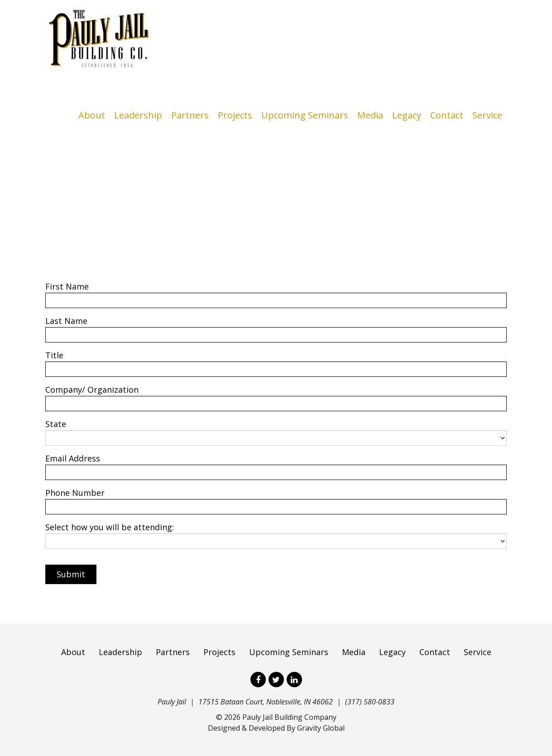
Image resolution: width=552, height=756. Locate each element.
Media (370, 115)
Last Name (66, 321)
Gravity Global (321, 728)
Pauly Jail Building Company (289, 717)
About (92, 115)
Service (487, 115)
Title (54, 355)
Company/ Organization (92, 390)
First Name (67, 286)
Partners (190, 115)
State (56, 424)
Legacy (407, 115)
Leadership (138, 115)
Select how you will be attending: (110, 527)
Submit (71, 574)
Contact (447, 115)
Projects (235, 115)
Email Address (73, 458)
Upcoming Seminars (305, 115)
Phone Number (75, 493)
